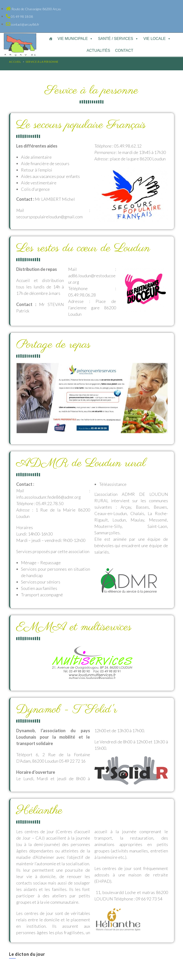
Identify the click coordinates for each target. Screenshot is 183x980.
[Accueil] (51, 39)
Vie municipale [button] (75, 39)
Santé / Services (118, 39)
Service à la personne (42, 62)
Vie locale (157, 39)
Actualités (98, 50)
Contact (124, 50)
